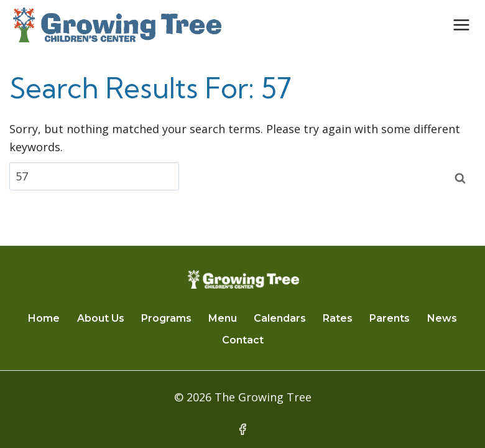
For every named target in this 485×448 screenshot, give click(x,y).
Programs (166, 318)
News (442, 318)
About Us (101, 318)
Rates (338, 318)
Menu (223, 318)
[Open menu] (461, 25)
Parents (390, 318)
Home (44, 318)
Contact (243, 340)
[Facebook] (242, 429)
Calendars (280, 318)
